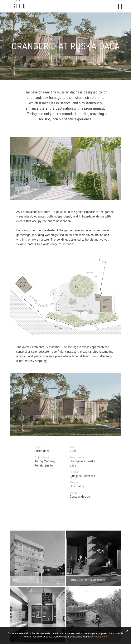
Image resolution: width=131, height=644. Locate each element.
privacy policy (99, 637)
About (85, 7)
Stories (68, 7)
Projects (48, 7)
